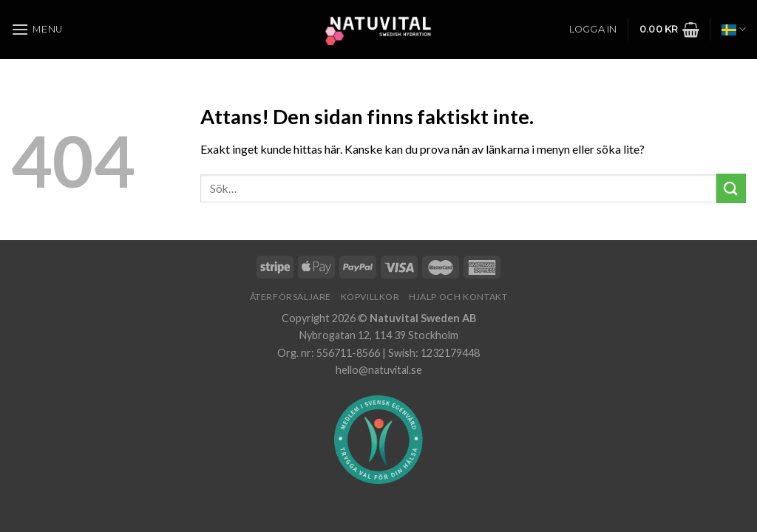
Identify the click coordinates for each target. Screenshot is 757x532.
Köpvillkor (370, 297)
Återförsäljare (291, 297)
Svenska (734, 29)
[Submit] (731, 188)
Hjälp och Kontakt (458, 297)
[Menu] (37, 29)
